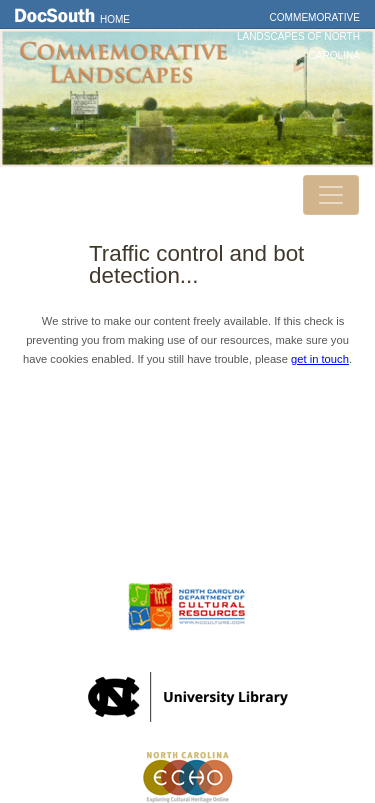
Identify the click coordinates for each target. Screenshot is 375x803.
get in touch (320, 359)
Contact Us (188, 475)
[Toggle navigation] (331, 195)
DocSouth (188, 446)
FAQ (187, 532)
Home (115, 19)
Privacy (188, 504)
